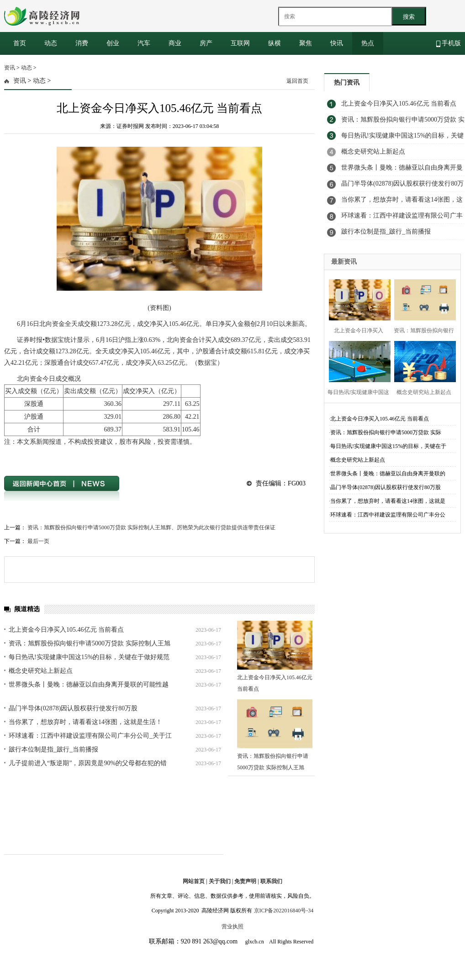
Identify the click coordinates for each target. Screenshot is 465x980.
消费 (82, 43)
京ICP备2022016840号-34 (284, 911)
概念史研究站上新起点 (41, 671)
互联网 (240, 43)
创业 (113, 43)
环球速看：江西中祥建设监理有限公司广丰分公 (388, 515)
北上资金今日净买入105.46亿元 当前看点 (66, 630)
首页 (20, 43)
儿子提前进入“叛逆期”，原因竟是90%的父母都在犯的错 (88, 763)
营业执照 (232, 927)
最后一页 (38, 541)
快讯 (337, 43)
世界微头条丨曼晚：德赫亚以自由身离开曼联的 (388, 474)
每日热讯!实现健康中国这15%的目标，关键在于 (388, 446)
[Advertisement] (392, 311)
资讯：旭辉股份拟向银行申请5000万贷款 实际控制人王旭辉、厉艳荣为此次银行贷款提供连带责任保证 (151, 527)
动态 (51, 43)
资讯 (10, 68)
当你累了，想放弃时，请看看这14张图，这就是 (388, 501)
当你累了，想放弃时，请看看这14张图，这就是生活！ (85, 722)
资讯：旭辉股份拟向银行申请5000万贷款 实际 (386, 432)
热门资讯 (347, 83)
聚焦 (306, 43)
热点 (368, 43)
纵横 (275, 43)
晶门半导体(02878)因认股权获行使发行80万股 (73, 708)
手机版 (449, 43)
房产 (206, 43)
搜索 (409, 17)
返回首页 (297, 81)
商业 (175, 43)
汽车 (144, 43)
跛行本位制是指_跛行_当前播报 (53, 749)
